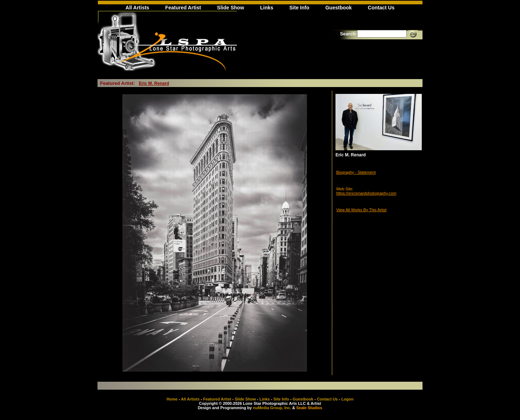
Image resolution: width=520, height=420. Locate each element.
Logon (347, 399)
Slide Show (231, 8)
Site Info (299, 8)
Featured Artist (183, 8)
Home (172, 399)
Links (267, 8)
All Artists (138, 8)
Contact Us (381, 8)
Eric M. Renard (154, 83)
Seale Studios (309, 408)
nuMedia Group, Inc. (272, 408)
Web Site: (345, 189)
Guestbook (339, 8)
